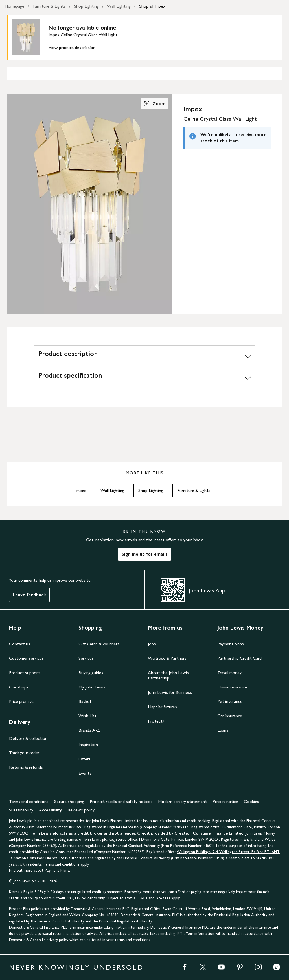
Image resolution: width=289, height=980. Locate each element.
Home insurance (232, 687)
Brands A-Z (89, 730)
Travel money (229, 673)
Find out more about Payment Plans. (40, 870)
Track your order (24, 753)
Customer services (26, 658)
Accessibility (50, 810)
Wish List (87, 716)
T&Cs (142, 898)
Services (86, 658)
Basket (85, 701)
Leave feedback (29, 595)
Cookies (251, 801)
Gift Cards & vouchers (99, 644)
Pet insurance (230, 701)
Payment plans (231, 644)
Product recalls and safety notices (121, 801)
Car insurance (230, 716)
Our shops (19, 687)
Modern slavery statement (182, 801)
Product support (25, 673)
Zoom (154, 104)
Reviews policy (81, 810)
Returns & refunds (26, 767)
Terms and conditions (29, 801)
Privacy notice (225, 801)
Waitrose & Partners (167, 658)
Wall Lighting (119, 6)
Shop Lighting (86, 6)
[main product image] (30, 37)
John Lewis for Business (170, 692)
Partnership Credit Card (239, 658)
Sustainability (21, 810)
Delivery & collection (28, 738)
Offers (85, 759)
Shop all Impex (152, 6)
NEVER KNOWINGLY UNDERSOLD (76, 967)
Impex (81, 490)
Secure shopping (69, 801)
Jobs (152, 644)
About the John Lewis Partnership (168, 675)
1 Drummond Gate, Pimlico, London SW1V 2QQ (179, 839)
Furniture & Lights (49, 6)
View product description (72, 48)
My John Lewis (92, 687)
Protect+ (156, 721)
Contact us (20, 644)
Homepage (14, 6)
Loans (223, 730)
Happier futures (162, 707)
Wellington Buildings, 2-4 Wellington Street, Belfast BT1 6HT (228, 852)
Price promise (21, 701)
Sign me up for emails (144, 554)
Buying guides (91, 673)
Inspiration (88, 744)
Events (85, 773)
